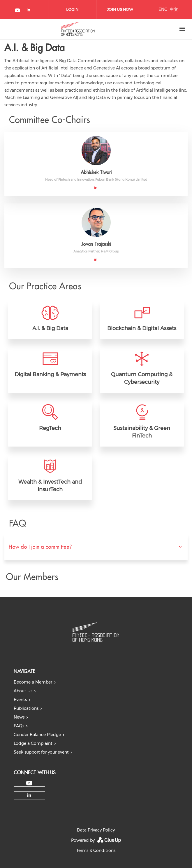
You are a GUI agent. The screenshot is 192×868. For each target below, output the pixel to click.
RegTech (50, 428)
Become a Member (33, 682)
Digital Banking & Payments (50, 374)
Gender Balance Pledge (37, 735)
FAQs (19, 726)
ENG (163, 9)
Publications (26, 708)
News (19, 717)
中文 (174, 9)
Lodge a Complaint (33, 743)
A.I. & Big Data (50, 328)
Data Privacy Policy (96, 830)
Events (20, 700)
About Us (23, 691)
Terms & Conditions (96, 850)
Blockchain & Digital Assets (142, 328)
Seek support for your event (41, 752)
